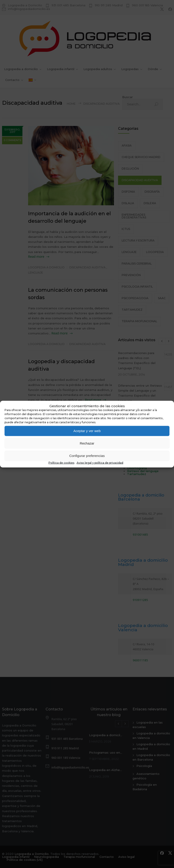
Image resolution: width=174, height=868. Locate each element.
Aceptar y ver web (87, 431)
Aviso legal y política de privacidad (100, 462)
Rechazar (87, 443)
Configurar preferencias (87, 456)
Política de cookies (61, 462)
